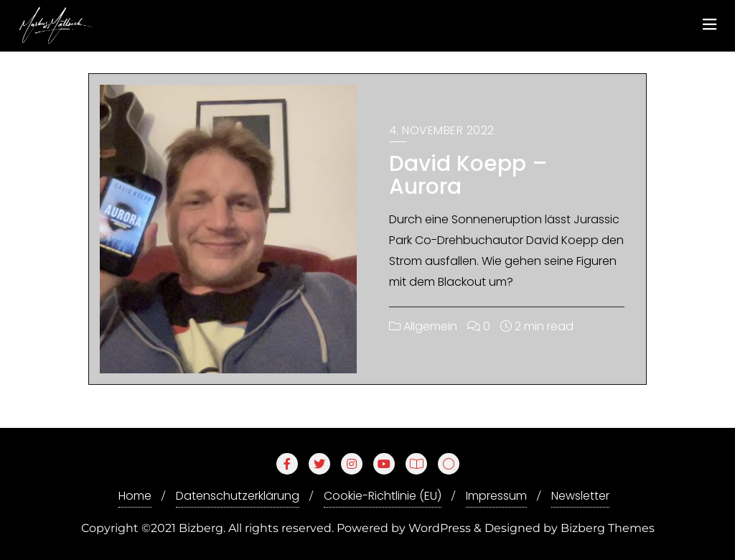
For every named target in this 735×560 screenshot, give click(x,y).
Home (135, 496)
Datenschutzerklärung (238, 496)
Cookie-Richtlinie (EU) (383, 496)
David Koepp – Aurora (468, 175)
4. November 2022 (442, 130)
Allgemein (423, 326)
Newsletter (580, 496)
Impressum (496, 496)
